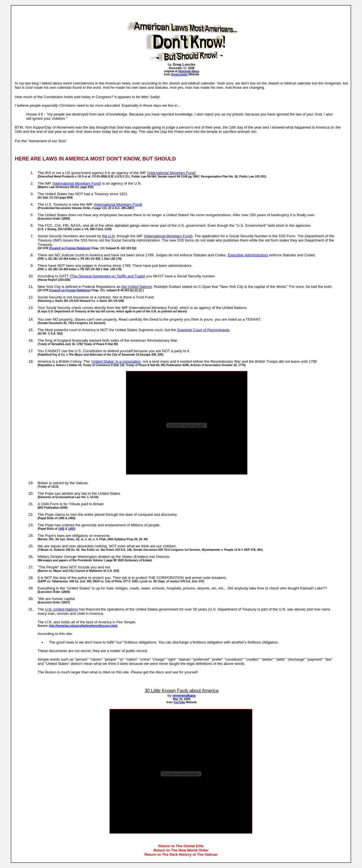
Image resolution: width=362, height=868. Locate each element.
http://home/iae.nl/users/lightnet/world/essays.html (83, 626)
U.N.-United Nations (61, 609)
